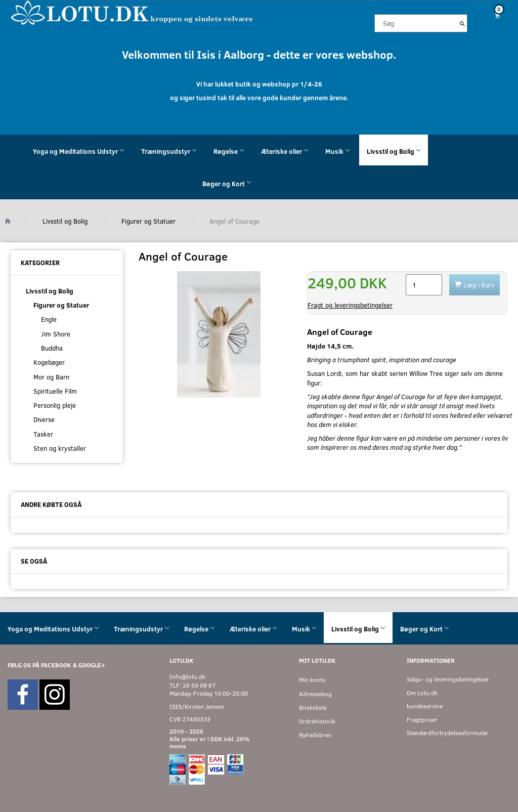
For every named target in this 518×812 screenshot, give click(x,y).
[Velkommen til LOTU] (132, 12)
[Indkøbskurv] (497, 15)
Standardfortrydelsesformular (447, 733)
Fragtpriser (422, 720)
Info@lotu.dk (187, 677)
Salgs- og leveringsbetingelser (448, 679)
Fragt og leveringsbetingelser (350, 305)
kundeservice (425, 706)
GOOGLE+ (92, 665)
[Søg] (462, 23)
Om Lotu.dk (422, 693)
